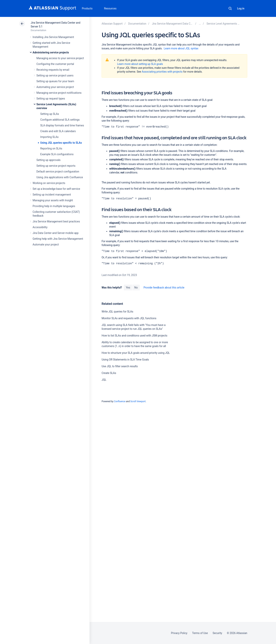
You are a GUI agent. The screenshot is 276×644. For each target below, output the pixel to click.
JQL (104, 380)
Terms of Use (200, 633)
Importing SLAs (49, 137)
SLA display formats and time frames (62, 125)
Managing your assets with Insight (53, 200)
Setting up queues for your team (55, 81)
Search (230, 8)
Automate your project (46, 245)
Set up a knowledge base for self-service (56, 189)
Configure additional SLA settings (60, 120)
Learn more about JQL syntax (181, 48)
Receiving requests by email (53, 70)
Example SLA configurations (57, 154)
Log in (241, 8)
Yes (128, 288)
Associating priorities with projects (162, 72)
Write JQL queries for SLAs (117, 312)
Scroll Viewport (138, 401)
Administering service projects (51, 52)
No (136, 288)
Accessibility (40, 227)
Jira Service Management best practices (56, 221)
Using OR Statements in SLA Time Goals (125, 360)
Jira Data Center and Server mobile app (56, 233)
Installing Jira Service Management (53, 37)
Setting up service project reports (56, 166)
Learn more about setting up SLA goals (140, 64)
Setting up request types (51, 99)
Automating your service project (55, 87)
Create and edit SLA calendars (58, 131)
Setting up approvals (48, 160)
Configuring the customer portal (55, 64)
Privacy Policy (179, 633)
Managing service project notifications (59, 93)
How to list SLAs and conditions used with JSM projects (134, 336)
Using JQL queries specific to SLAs (61, 143)
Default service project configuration (58, 172)
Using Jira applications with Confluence (60, 177)
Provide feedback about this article (164, 288)
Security (217, 633)
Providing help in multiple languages (54, 206)
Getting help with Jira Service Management (58, 239)
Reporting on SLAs (51, 148)
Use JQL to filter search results (120, 366)
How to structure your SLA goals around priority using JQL (136, 353)
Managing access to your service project (60, 58)
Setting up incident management (52, 195)
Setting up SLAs (50, 114)
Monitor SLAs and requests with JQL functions (129, 318)
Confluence (120, 401)
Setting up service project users (55, 75)
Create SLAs (109, 373)
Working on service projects (49, 183)
